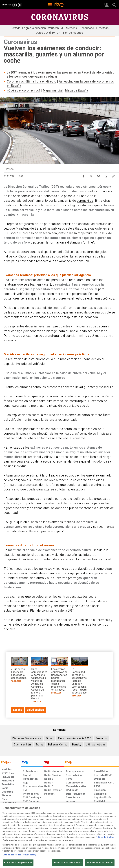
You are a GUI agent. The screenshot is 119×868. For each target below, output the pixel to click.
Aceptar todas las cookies (100, 862)
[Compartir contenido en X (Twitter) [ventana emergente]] (91, 175)
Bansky (77, 744)
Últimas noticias (96, 744)
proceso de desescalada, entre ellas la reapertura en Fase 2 (65, 233)
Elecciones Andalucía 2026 (75, 738)
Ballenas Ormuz (58, 744)
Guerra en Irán (22, 744)
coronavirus (85, 201)
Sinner (50, 738)
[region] (59, 836)
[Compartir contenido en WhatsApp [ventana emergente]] (106, 175)
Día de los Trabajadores (27, 738)
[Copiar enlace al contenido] (113, 175)
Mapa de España (77, 90)
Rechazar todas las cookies (68, 862)
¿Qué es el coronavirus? (24, 90)
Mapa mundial (53, 90)
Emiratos (101, 738)
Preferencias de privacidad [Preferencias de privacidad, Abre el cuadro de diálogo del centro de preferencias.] (18, 862)
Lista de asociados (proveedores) (19, 855)
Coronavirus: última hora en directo (32, 81)
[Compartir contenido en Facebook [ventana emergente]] (84, 175)
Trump (40, 744)
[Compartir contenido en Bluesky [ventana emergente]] (99, 175)
